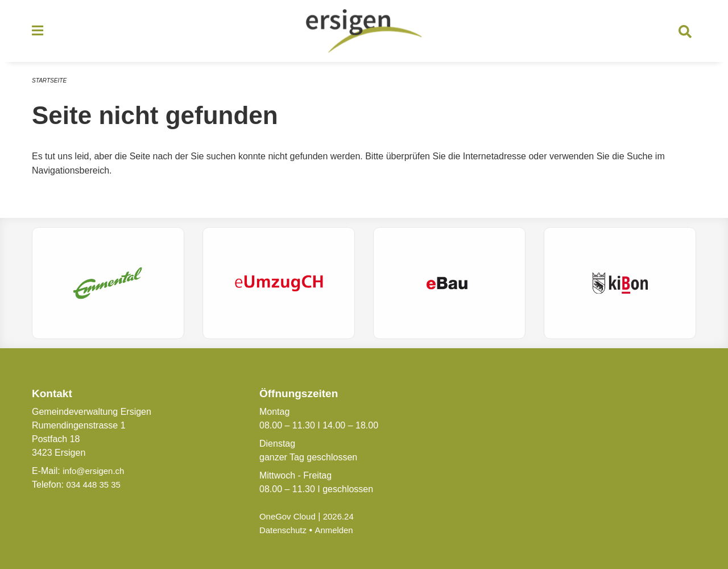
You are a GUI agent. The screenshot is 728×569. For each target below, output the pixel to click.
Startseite (51, 84)
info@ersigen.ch (96, 471)
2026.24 (344, 516)
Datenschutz (285, 530)
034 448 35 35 (95, 485)
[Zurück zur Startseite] (364, 33)
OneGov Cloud (289, 516)
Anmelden (338, 530)
